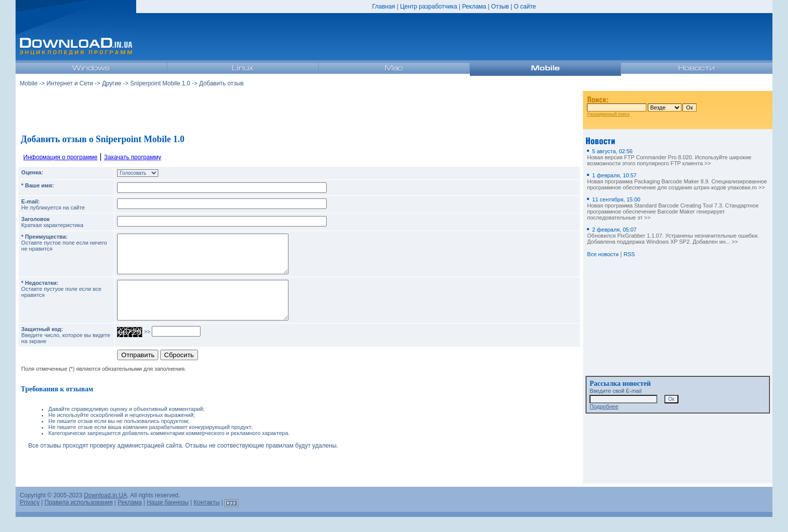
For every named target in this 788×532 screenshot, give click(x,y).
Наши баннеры (168, 517)
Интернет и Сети (70, 83)
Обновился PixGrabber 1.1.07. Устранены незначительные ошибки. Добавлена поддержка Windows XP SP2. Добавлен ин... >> (673, 236)
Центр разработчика (429, 7)
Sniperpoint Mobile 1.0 (160, 83)
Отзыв (500, 7)
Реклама (474, 7)
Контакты (207, 517)
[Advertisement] (300, 110)
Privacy (29, 517)
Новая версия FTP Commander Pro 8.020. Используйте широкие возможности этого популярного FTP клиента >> (669, 157)
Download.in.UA (106, 510)
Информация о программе (60, 157)
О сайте (525, 7)
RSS (629, 254)
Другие (112, 83)
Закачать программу (133, 157)
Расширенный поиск (608, 114)
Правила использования (79, 517)
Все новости (603, 254)
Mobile (28, 83)
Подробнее (604, 406)
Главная (383, 7)
